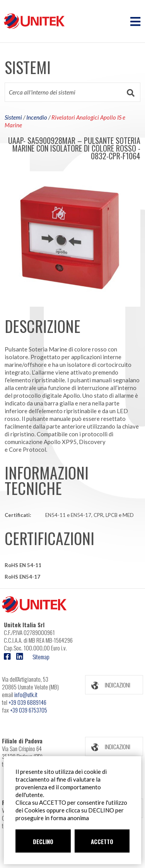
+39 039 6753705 (29, 710)
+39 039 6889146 (27, 702)
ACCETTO (102, 841)
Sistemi (13, 117)
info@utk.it (26, 694)
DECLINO (43, 841)
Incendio (37, 117)
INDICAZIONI (108, 685)
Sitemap (41, 657)
